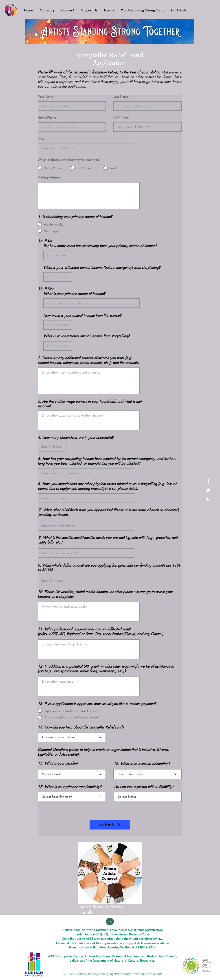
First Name (45, 97)
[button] (47, 10)
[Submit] (110, 825)
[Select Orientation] (147, 774)
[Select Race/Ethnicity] (72, 797)
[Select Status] (148, 797)
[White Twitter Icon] (208, 490)
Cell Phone (121, 117)
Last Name (121, 97)
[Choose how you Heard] (72, 737)
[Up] (110, 922)
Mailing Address (49, 177)
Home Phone (47, 118)
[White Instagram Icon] (208, 499)
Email (41, 139)
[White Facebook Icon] (208, 481)
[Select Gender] (72, 774)
